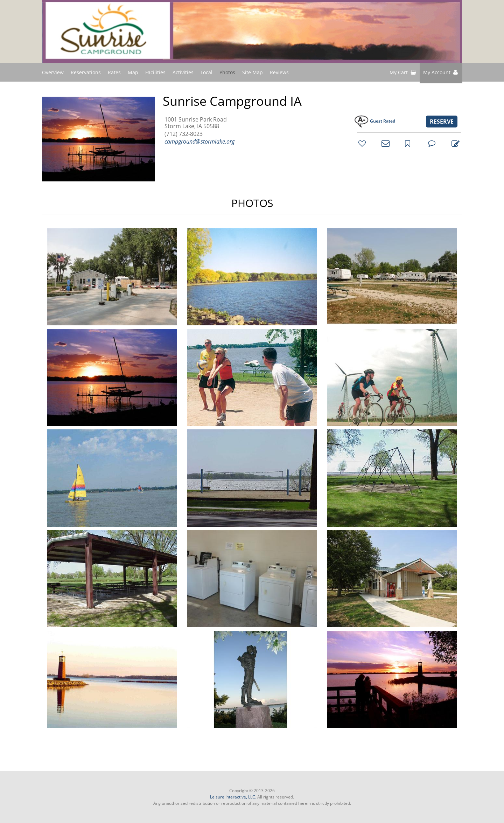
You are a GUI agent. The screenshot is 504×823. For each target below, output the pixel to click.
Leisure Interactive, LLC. (233, 797)
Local (206, 72)
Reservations (86, 72)
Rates (114, 72)
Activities (183, 72)
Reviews (279, 72)
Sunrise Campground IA (232, 101)
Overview (53, 72)
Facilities (155, 72)
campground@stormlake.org (199, 141)
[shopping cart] (403, 73)
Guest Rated (383, 121)
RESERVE (442, 122)
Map (133, 72)
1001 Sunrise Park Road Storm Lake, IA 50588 (196, 123)
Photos (227, 72)
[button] (441, 73)
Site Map (253, 72)
